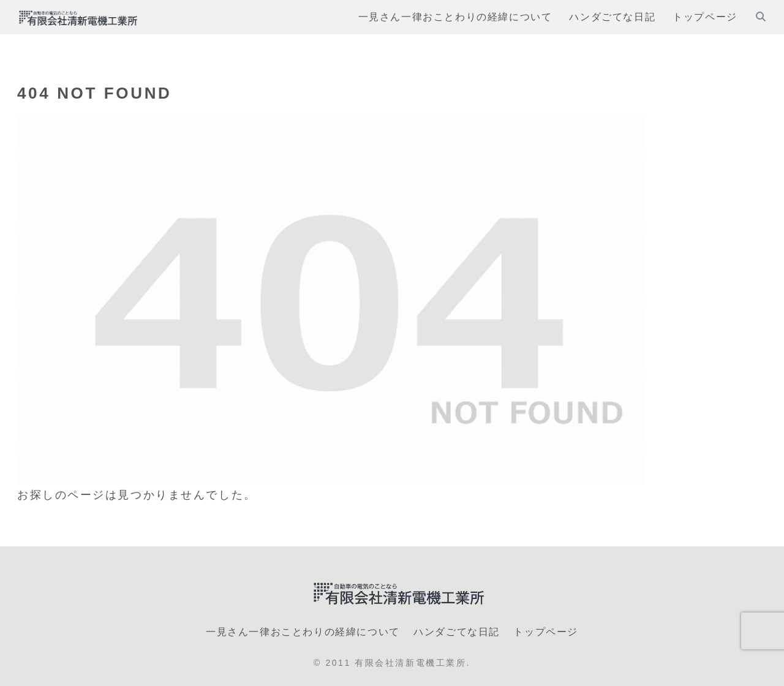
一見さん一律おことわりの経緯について (303, 632)
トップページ (546, 632)
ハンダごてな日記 (457, 632)
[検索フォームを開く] (761, 17)
